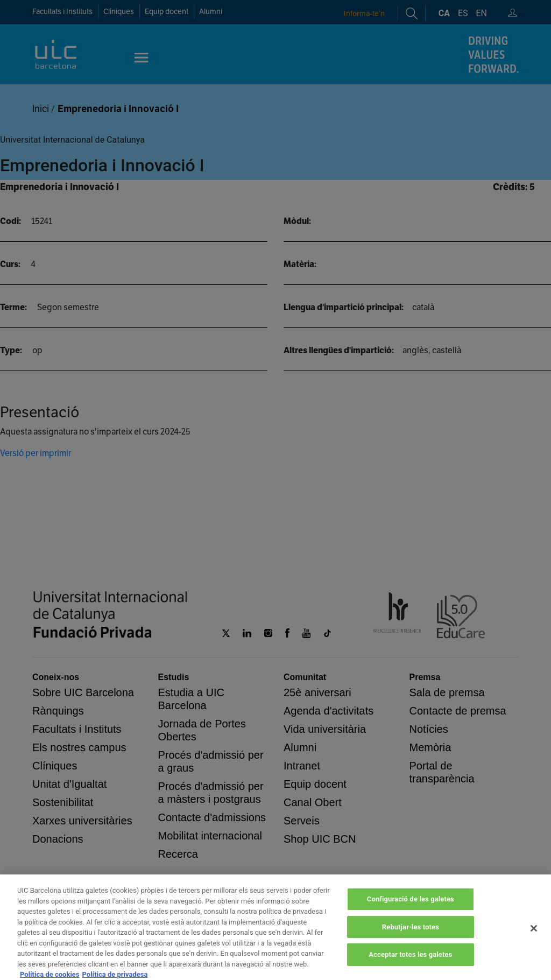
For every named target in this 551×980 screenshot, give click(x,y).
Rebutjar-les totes (411, 943)
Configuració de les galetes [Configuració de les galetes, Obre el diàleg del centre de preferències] (411, 915)
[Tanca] (534, 944)
